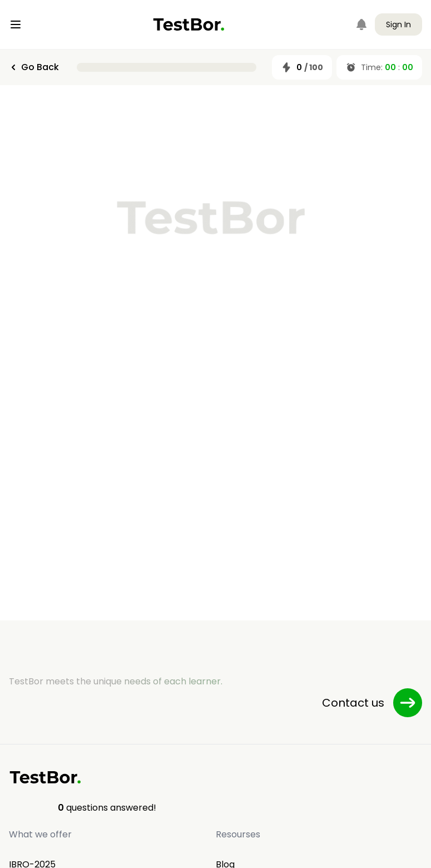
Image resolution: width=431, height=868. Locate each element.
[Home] (189, 24)
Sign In (398, 24)
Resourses (238, 834)
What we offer (40, 834)
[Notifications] (361, 24)
